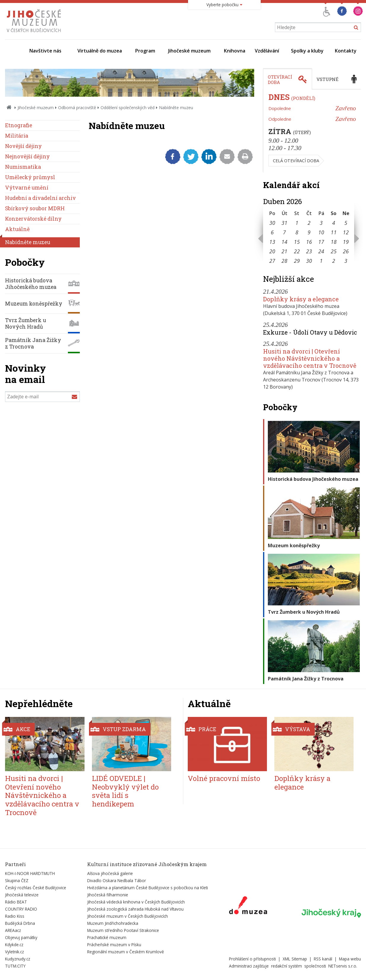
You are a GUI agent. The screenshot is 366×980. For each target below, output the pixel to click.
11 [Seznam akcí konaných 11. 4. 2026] (334, 232)
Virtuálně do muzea (100, 51)
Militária (17, 136)
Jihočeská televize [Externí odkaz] (22, 895)
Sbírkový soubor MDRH (35, 208)
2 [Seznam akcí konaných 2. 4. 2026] (309, 223)
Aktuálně (17, 229)
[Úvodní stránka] (35, 34)
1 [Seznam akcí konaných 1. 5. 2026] (321, 261)
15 (297, 242)
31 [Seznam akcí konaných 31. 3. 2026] (284, 223)
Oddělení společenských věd (128, 108)
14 (284, 242)
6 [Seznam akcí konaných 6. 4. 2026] (272, 232)
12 (346, 232)
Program (145, 51)
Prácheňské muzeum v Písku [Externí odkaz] (114, 945)
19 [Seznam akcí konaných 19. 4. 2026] (346, 242)
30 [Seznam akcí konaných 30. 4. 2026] (309, 261)
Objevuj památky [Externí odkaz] (21, 937)
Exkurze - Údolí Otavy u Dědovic (310, 332)
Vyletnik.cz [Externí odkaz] (15, 952)
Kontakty (346, 51)
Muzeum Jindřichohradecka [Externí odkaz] (113, 923)
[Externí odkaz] (248, 906)
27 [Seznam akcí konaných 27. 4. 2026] (272, 261)
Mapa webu (350, 959)
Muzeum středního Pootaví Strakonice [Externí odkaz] (123, 930)
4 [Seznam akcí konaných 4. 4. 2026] (334, 223)
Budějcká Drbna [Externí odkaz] (20, 923)
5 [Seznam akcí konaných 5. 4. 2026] (346, 223)
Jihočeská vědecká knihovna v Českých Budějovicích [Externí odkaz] (136, 902)
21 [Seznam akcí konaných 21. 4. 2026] (284, 251)
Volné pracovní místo (224, 778)
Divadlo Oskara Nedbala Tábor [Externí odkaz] (117, 880)
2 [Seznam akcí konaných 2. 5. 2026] (334, 261)
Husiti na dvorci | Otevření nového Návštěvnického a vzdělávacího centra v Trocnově (310, 358)
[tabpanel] (312, 131)
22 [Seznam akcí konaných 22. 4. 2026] (297, 251)
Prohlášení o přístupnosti (252, 959)
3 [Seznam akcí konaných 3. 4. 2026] (321, 223)
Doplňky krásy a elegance (301, 299)
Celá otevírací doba (296, 161)
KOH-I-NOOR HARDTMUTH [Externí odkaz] (30, 873)
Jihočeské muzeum (189, 51)
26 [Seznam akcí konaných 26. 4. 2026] (346, 251)
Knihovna (235, 51)
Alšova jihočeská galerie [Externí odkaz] (110, 873)
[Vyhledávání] (318, 27)
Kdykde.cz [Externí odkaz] (14, 945)
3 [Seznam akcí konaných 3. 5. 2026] (346, 261)
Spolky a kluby (307, 51)
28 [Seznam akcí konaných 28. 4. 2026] (284, 261)
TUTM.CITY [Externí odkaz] (15, 966)
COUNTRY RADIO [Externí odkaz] (21, 909)
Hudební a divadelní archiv (40, 198)
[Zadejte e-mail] (42, 397)
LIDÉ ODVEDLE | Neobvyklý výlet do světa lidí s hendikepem (125, 791)
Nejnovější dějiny (27, 156)
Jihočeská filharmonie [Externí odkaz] (108, 895)
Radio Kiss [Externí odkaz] (15, 916)
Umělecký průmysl (30, 177)
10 (321, 232)
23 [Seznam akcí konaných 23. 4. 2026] (309, 251)
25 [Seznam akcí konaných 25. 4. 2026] (334, 251)
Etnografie (19, 125)
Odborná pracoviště (77, 108)
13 (272, 242)
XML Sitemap (295, 959)
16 (309, 242)
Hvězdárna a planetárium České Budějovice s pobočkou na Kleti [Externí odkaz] (148, 888)
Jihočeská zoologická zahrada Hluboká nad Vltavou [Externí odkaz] (135, 909)
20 (272, 251)
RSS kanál (323, 959)
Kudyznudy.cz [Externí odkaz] (18, 959)
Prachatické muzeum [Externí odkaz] (107, 937)
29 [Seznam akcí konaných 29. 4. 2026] (297, 261)
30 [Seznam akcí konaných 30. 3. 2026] (272, 223)
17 (321, 242)
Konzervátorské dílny (33, 219)
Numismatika (23, 167)
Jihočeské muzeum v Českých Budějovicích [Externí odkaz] (128, 916)
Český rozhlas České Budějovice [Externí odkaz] (36, 888)
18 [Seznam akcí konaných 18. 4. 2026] (334, 242)
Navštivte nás (45, 51)
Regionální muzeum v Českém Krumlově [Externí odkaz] (126, 952)
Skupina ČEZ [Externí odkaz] (17, 880)
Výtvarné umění (27, 188)
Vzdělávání (267, 51)
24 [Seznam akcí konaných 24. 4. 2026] (321, 251)
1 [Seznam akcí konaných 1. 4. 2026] (297, 223)
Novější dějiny (23, 146)
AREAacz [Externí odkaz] (13, 930)
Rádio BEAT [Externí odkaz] (16, 902)
